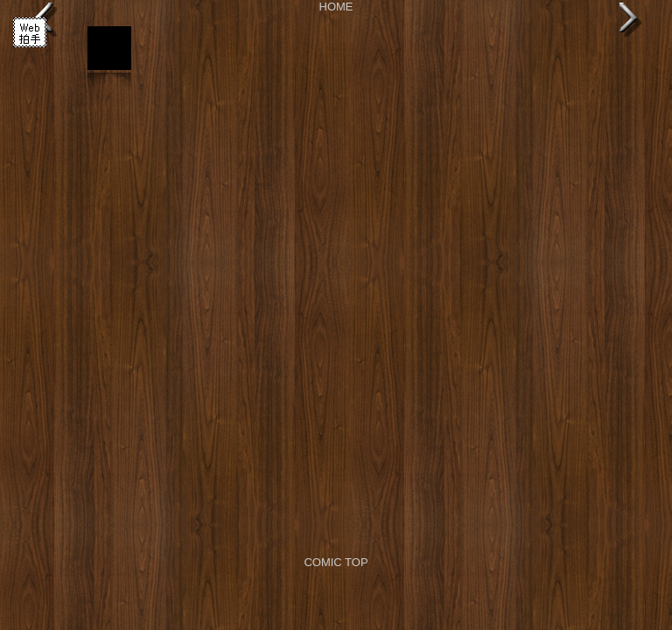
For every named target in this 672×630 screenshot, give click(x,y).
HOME (336, 7)
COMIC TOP (336, 562)
